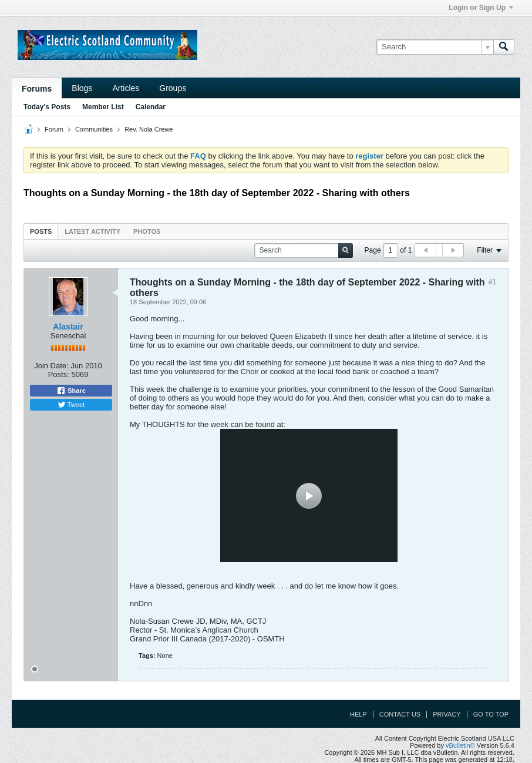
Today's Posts (47, 107)
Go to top (491, 714)
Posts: (59, 374)
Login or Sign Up (481, 8)
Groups (173, 88)
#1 (492, 282)
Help (358, 714)
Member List (103, 107)
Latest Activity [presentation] (92, 231)
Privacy (447, 714)
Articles (126, 88)
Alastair (68, 327)
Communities (94, 129)
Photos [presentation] (147, 231)
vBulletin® (460, 745)
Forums (37, 89)
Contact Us (400, 714)
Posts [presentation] (41, 231)
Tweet (71, 405)
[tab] (41, 231)
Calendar (151, 107)
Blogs (82, 88)
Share (71, 391)
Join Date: (51, 366)
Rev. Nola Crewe (149, 129)
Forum (54, 129)
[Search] (435, 47)
